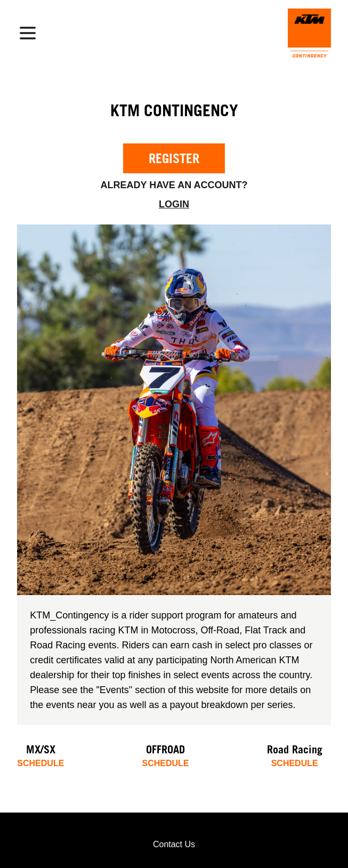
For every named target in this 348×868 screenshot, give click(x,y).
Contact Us (174, 844)
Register (174, 158)
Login (174, 204)
